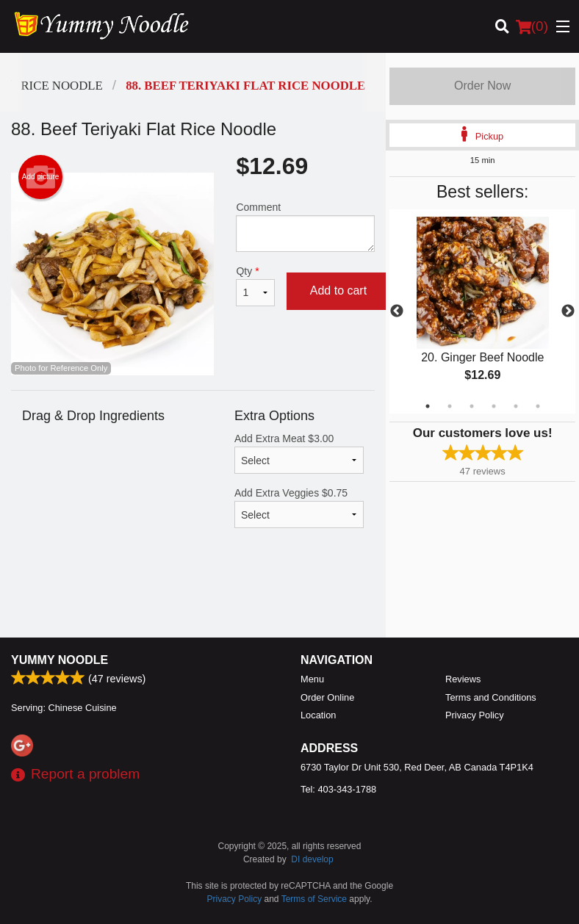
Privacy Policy (475, 715)
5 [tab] (516, 406)
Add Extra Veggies (299, 508)
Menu (312, 679)
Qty (255, 286)
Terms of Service (314, 899)
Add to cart (338, 290)
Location (318, 715)
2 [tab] (450, 406)
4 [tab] (494, 406)
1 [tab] (428, 406)
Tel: (338, 789)
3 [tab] (472, 406)
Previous (397, 311)
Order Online (327, 697)
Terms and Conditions (491, 697)
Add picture (41, 177)
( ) (532, 26)
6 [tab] (538, 406)
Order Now (482, 86)
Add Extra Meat (299, 453)
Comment (305, 227)
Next (568, 311)
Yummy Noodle (60, 660)
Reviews (463, 679)
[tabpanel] (482, 311)
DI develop (312, 859)
